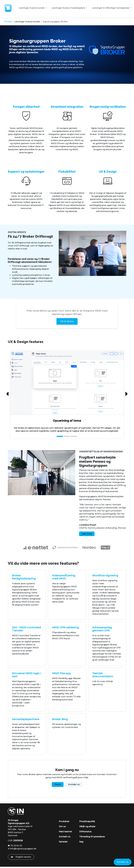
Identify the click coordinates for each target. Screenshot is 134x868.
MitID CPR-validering (65, 627)
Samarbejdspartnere (26, 719)
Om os (62, 826)
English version (21, 857)
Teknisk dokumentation (103, 675)
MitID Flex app (61, 673)
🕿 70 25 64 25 (15, 846)
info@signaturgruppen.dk (23, 849)
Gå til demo (67, 321)
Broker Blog (60, 719)
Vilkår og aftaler (87, 826)
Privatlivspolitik (87, 821)
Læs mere (87, 534)
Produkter (64, 821)
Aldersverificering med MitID (64, 577)
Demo (58, 784)
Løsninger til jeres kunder (32, 8)
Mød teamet (65, 832)
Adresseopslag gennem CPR (102, 629)
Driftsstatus (85, 832)
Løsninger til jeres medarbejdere (69, 8)
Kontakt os (74, 784)
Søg (81, 842)
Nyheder (63, 842)
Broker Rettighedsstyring (24, 577)
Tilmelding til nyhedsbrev (92, 837)
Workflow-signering (105, 575)
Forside (8, 22)
